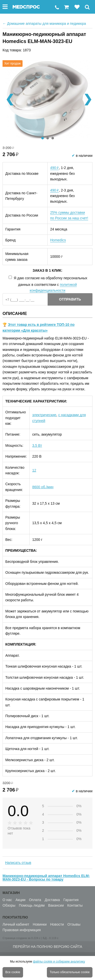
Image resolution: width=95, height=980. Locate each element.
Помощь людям (32, 905)
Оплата (35, 900)
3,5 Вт (37, 445)
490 (54, 168)
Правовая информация (22, 930)
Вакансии (56, 905)
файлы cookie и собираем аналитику (59, 962)
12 (34, 470)
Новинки (40, 924)
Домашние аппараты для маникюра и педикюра (44, 24)
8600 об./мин (43, 487)
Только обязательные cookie (70, 972)
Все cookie (13, 972)
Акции (20, 900)
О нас (7, 900)
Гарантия (71, 900)
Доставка (52, 900)
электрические (44, 415)
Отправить (70, 299)
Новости (57, 924)
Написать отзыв (18, 863)
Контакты (75, 905)
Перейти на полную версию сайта (48, 947)
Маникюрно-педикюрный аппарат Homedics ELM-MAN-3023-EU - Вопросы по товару (46, 878)
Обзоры (9, 905)
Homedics (58, 240)
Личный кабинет (16, 924)
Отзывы (74, 924)
